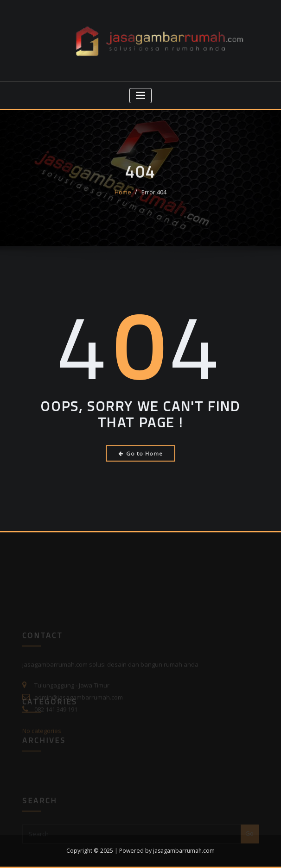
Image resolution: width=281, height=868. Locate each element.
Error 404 (154, 197)
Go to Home (141, 453)
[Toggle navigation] (141, 96)
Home (123, 197)
